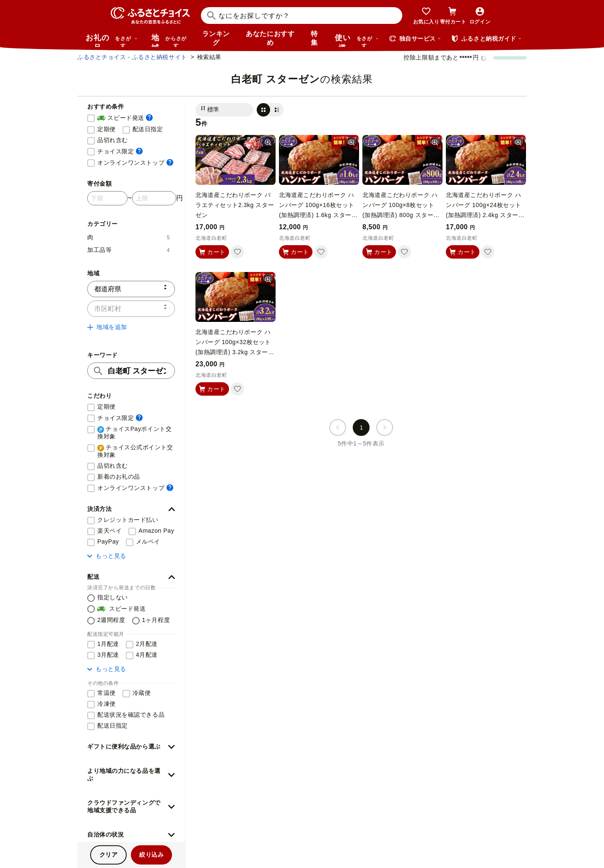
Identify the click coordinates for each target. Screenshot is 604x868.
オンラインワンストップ (135, 162)
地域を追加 (107, 327)
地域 (170, 40)
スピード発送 (125, 118)
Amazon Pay (156, 531)
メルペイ (148, 542)
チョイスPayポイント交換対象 (134, 433)
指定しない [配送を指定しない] (113, 597)
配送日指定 (148, 129)
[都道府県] (131, 289)
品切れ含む (113, 140)
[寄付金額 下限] (107, 198)
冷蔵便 (142, 693)
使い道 (357, 40)
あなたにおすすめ (270, 38)
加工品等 (129, 250)
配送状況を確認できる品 (131, 715)
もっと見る (107, 556)
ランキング (216, 38)
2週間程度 (111, 620)
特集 (314, 38)
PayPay (108, 542)
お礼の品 (112, 40)
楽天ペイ (109, 531)
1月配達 (108, 644)
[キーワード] (131, 371)
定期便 (107, 129)
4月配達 (147, 655)
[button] (131, 509)
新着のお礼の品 (119, 477)
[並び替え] (224, 110)
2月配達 (147, 644)
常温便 (107, 693)
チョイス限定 (120, 151)
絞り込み (151, 855)
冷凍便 (107, 704)
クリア (109, 855)
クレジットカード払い (128, 520)
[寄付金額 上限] (154, 198)
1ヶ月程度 (156, 620)
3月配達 (108, 655)
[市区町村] (131, 309)
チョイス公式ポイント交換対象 (135, 451)
